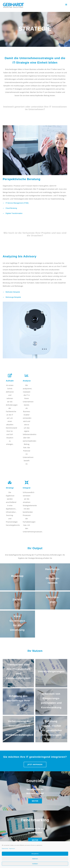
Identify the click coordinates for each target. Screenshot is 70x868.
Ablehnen (35, 859)
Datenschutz (5, 848)
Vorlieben (35, 864)
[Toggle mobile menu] (66, 5)
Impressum (12, 848)
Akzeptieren (35, 854)
